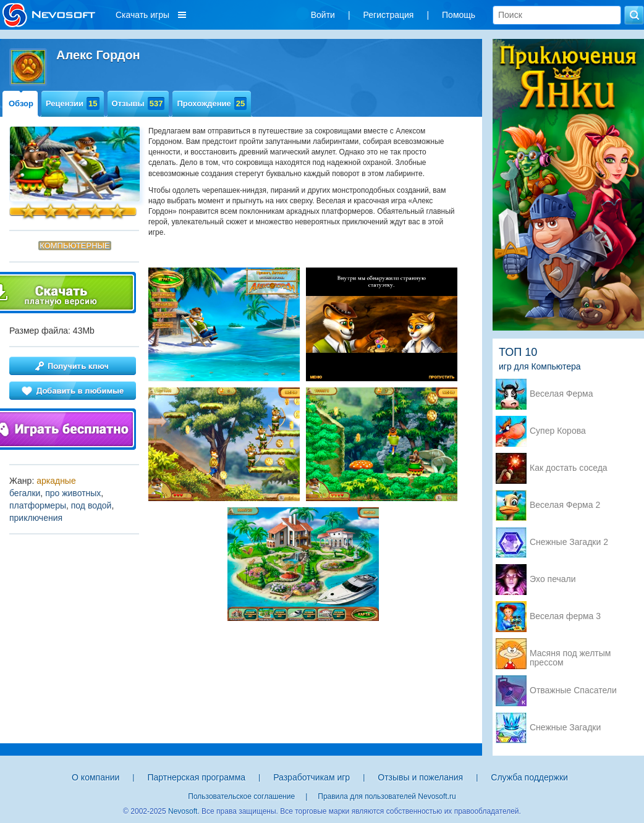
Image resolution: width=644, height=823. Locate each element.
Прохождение (212, 103)
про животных (73, 493)
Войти (323, 15)
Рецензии (73, 103)
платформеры (38, 505)
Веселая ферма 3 (565, 616)
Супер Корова (558, 431)
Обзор (21, 103)
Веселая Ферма (561, 394)
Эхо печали (553, 579)
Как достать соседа (569, 468)
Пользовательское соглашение (241, 796)
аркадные (56, 481)
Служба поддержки (529, 777)
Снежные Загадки (565, 728)
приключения (36, 518)
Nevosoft (183, 811)
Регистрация (389, 15)
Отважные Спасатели (573, 690)
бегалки (25, 493)
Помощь (459, 15)
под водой (91, 505)
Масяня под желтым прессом (570, 654)
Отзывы (138, 103)
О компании (95, 777)
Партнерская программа (196, 777)
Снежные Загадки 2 (569, 542)
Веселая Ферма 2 (565, 505)
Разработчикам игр (311, 777)
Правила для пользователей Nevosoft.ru (387, 796)
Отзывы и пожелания (420, 777)
